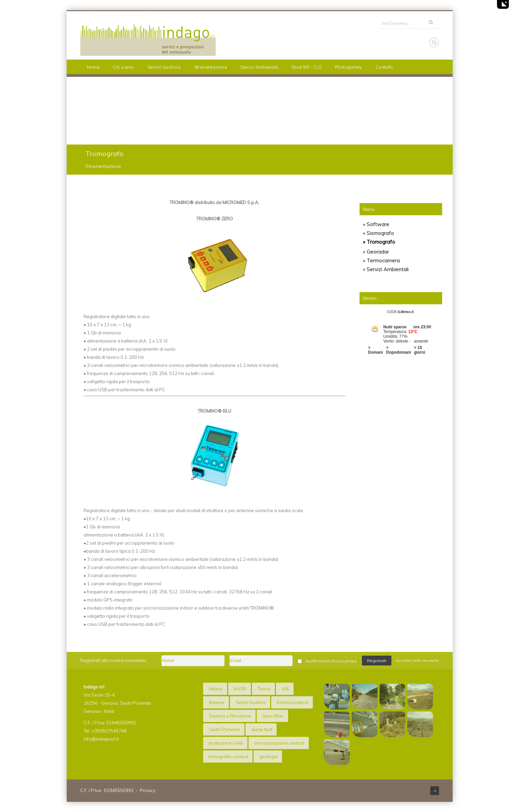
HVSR (240, 689)
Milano (216, 689)
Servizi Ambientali (259, 67)
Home (93, 67)
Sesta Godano (251, 702)
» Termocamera (381, 260)
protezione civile (226, 743)
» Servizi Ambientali (386, 269)
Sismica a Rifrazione (230, 716)
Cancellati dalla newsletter (417, 661)
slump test (262, 729)
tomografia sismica (229, 756)
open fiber (273, 716)
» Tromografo (379, 242)
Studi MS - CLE (307, 67)
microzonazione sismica (279, 743)
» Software (376, 224)
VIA (285, 689)
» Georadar (376, 252)
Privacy (148, 790)
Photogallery (349, 67)
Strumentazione (211, 67)
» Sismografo (379, 233)
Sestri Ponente (224, 729)
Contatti (384, 67)
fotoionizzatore (293, 702)
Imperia (217, 702)
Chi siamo (123, 67)
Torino (264, 689)
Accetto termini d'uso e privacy (331, 661)
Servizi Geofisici (164, 67)
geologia (268, 756)
